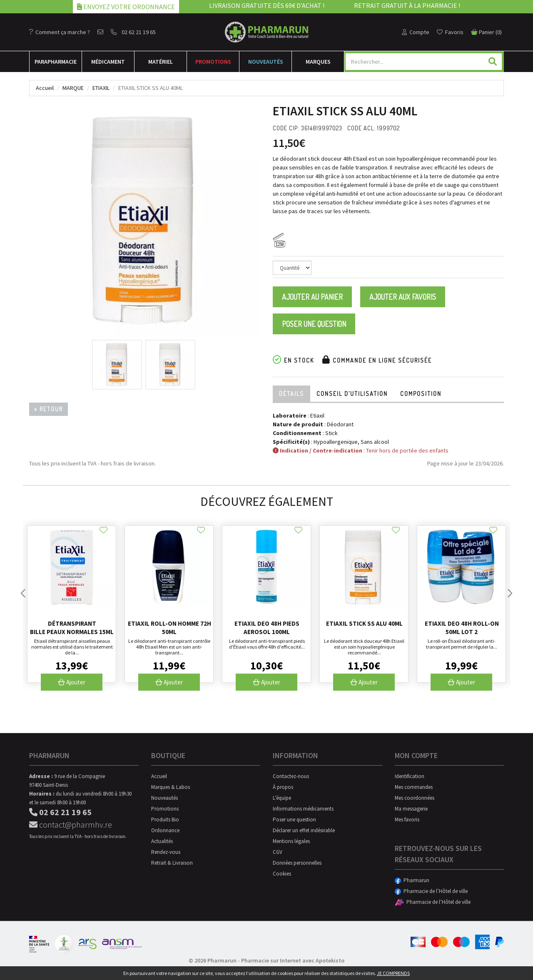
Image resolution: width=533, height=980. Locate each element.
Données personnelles (297, 863)
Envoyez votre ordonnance (126, 7)
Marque (73, 88)
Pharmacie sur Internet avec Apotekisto (293, 960)
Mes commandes (414, 787)
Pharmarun (412, 880)
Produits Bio (165, 820)
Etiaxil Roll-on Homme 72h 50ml (169, 628)
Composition (421, 394)
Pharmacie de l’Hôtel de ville (431, 891)
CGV (278, 852)
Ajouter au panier (312, 297)
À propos (283, 787)
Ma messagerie (411, 809)
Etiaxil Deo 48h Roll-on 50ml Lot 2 (462, 628)
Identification (410, 776)
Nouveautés (266, 62)
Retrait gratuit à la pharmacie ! (407, 5)
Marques (318, 62)
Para (56, 62)
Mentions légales (291, 841)
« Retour (49, 409)
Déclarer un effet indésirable (304, 830)
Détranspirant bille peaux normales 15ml (72, 628)
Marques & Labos (171, 787)
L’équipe (282, 798)
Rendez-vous (166, 852)
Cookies (282, 874)
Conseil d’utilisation (352, 394)
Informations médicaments (303, 809)
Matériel (161, 62)
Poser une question (314, 324)
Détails (291, 394)
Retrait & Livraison (172, 863)
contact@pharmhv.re (71, 825)
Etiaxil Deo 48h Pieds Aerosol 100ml (267, 628)
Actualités (162, 841)
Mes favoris (407, 820)
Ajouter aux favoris (403, 297)
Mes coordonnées (415, 798)
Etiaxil (101, 88)
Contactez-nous (291, 776)
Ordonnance (165, 830)
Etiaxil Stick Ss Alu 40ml (364, 623)
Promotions (213, 62)
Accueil (45, 88)
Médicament (108, 62)
